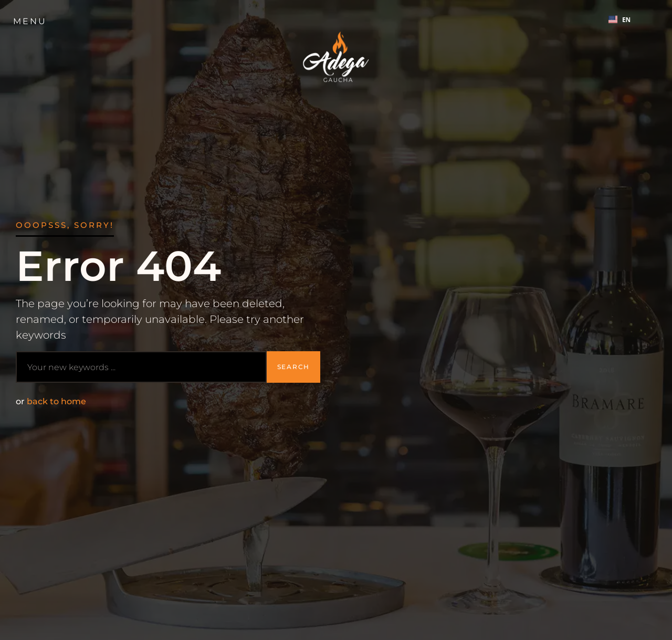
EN (619, 19)
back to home (56, 401)
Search (293, 367)
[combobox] (620, 19)
